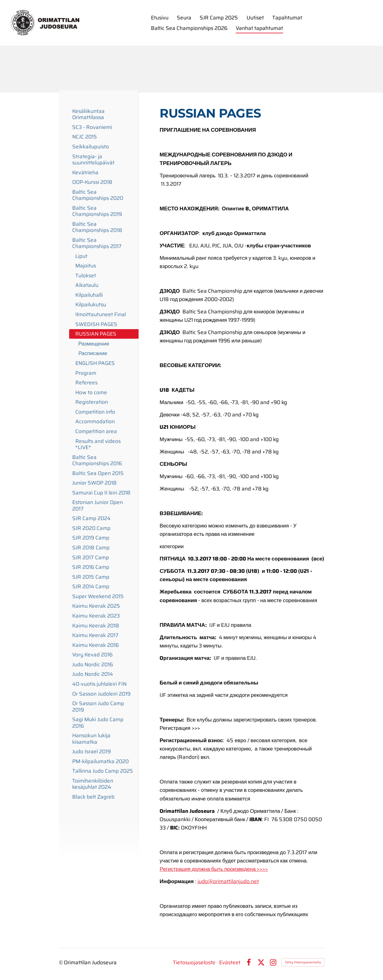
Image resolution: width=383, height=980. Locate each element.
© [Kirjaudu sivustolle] (61, 962)
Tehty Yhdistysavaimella (303, 962)
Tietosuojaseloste (194, 963)
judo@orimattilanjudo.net (228, 881)
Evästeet (230, 963)
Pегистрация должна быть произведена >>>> (214, 869)
